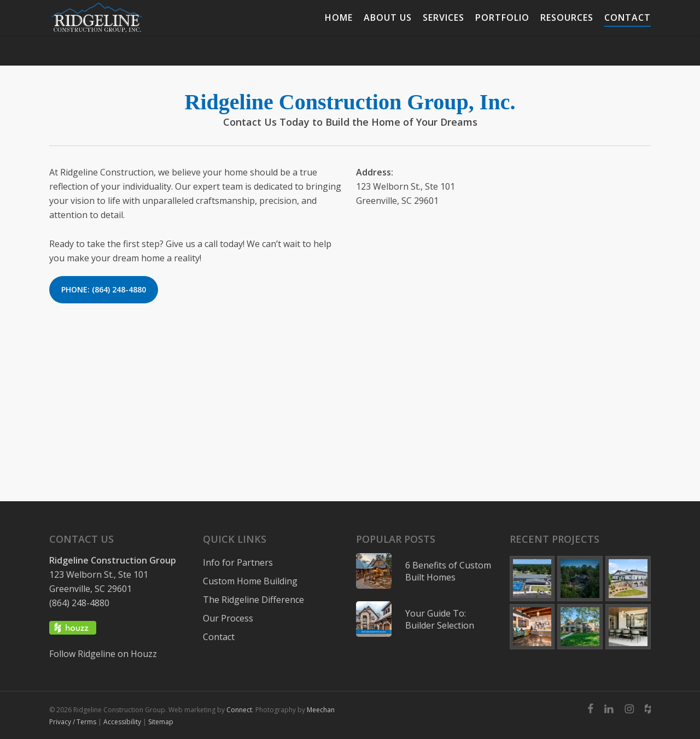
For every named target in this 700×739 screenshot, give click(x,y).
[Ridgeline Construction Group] (129, 33)
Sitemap (161, 722)
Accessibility (122, 722)
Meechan (321, 710)
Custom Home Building (250, 581)
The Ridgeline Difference (253, 600)
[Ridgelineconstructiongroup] (629, 709)
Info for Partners (238, 562)
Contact (219, 637)
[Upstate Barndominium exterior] (628, 579)
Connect (239, 710)
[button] (104, 290)
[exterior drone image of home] (580, 579)
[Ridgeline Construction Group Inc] (609, 709)
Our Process (228, 618)
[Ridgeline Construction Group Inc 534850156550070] (590, 709)
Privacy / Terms (73, 722)
